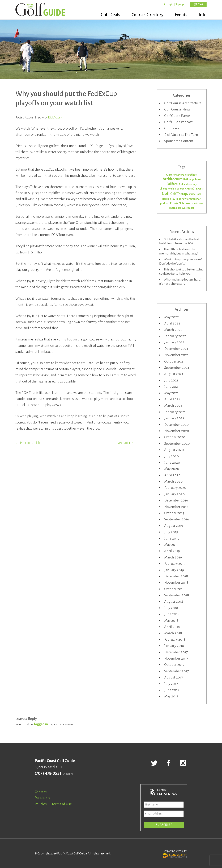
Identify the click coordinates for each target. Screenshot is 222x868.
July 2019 (171, 532)
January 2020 (174, 494)
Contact (41, 792)
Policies (41, 804)
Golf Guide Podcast (178, 122)
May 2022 (172, 317)
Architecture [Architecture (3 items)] (173, 179)
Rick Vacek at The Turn (181, 135)
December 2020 (176, 425)
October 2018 (174, 589)
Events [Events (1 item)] (200, 189)
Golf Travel (172, 128)
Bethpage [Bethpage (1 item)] (189, 179)
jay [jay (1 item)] (173, 199)
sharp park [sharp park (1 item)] (175, 208)
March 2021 (173, 405)
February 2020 (175, 488)
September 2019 (177, 519)
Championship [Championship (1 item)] (168, 189)
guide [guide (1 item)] (192, 194)
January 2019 (174, 570)
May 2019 (171, 545)
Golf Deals (110, 15)
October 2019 (174, 513)
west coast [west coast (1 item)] (188, 208)
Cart (200, 5)
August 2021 (174, 374)
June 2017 (172, 690)
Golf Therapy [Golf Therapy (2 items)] (179, 194)
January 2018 (174, 646)
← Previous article (28, 443)
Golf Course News (177, 109)
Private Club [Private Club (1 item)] (177, 203)
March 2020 (173, 481)
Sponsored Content (179, 141)
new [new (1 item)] (184, 199)
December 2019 (176, 500)
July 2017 (171, 684)
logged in (41, 724)
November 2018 (176, 582)
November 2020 (177, 431)
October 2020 (175, 437)
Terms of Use (62, 804)
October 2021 (174, 361)
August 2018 (174, 602)
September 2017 (176, 671)
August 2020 (174, 450)
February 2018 (175, 639)
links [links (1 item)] (178, 199)
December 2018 (176, 576)
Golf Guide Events (177, 116)
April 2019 (172, 551)
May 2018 (171, 620)
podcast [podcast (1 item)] (165, 203)
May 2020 (172, 469)
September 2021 (177, 368)
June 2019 (172, 538)
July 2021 (171, 380)
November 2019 (176, 507)
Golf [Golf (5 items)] (166, 194)
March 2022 (173, 330)
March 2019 (173, 557)
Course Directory (148, 15)
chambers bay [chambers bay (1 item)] (189, 184)
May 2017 (171, 696)
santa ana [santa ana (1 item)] (198, 203)
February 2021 (175, 412)
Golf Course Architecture (183, 103)
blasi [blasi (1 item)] (198, 179)
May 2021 (171, 393)
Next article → (127, 443)
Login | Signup (175, 5)
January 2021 (174, 418)
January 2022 (174, 342)
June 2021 (172, 386)
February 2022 (175, 336)
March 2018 (173, 633)
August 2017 (174, 677)
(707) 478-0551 (48, 774)
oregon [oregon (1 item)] (191, 199)
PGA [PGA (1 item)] (199, 199)
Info (203, 15)
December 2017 (176, 652)
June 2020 (172, 462)
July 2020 (172, 456)
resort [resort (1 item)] (188, 203)
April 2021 (172, 399)
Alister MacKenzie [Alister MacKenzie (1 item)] (176, 175)
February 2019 (175, 563)
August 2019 (174, 526)
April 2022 (172, 323)
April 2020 (172, 475)
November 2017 (176, 658)
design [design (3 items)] (190, 188)
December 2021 (176, 349)
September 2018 (177, 595)
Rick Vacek (55, 117)
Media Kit (42, 798)
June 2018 (172, 614)
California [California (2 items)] (173, 184)
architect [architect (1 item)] (192, 175)
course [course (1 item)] (181, 189)
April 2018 (172, 627)
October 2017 (174, 665)
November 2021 (176, 355)
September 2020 (177, 443)
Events (181, 15)
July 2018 (171, 608)
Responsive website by (175, 853)
